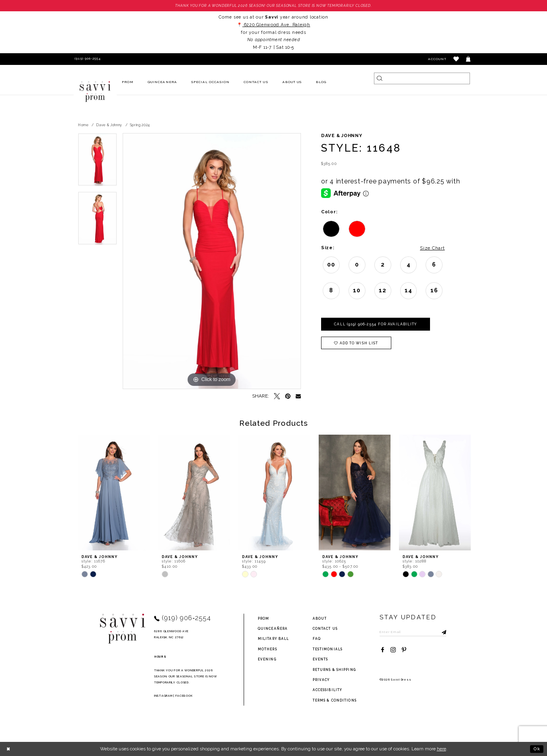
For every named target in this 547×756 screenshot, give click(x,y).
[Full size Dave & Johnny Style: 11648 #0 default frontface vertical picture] (212, 261)
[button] (456, 59)
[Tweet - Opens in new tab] (277, 397)
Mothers (267, 649)
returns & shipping (334, 670)
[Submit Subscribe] (440, 632)
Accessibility (328, 690)
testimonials (328, 649)
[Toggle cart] (469, 59)
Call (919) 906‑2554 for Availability (375, 324)
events (320, 659)
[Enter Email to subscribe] (413, 632)
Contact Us (325, 629)
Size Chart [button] (432, 248)
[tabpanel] (97, 162)
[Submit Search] (380, 78)
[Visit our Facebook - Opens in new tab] (383, 650)
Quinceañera (273, 629)
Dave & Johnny (109, 125)
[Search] (422, 78)
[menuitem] (128, 82)
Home (83, 125)
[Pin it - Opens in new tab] (288, 397)
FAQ (317, 639)
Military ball (273, 639)
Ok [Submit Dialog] (537, 749)
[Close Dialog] (9, 749)
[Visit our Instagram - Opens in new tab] (393, 650)
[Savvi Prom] (95, 92)
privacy (321, 680)
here (442, 749)
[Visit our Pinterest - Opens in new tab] (404, 650)
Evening (267, 659)
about (320, 619)
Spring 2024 (140, 125)
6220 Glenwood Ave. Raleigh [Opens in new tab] (276, 25)
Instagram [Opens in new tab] (163, 696)
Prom (263, 619)
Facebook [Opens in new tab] (184, 696)
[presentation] (114, 493)
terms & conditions (335, 700)
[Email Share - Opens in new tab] (298, 397)
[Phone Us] (87, 59)
